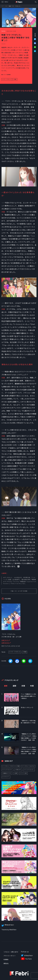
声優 (18, 766)
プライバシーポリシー (10, 956)
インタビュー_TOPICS (9, 766)
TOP (3, 6)
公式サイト (5, 640)
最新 (6, 686)
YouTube (28, 959)
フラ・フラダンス (7, 79)
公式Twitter (5, 643)
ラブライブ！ (6, 777)
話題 (16, 773)
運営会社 (6, 964)
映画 (15, 79)
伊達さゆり (19, 770)
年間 (32, 686)
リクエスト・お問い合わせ (11, 952)
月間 (23, 686)
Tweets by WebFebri (9, 930)
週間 (15, 686)
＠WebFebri (28, 956)
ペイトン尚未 (24, 773)
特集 (6, 6)
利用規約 (6, 960)
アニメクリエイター (8, 770)
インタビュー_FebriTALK (29, 766)
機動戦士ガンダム (7, 773)
